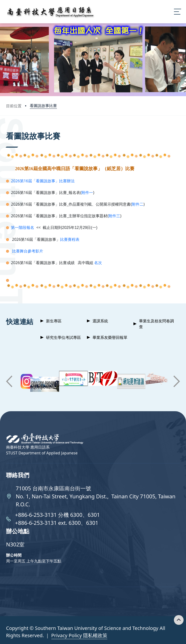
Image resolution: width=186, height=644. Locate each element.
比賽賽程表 (70, 239)
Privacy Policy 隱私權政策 (79, 635)
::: (7, 129)
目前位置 (14, 106)
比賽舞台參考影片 (28, 251)
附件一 (87, 192)
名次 (98, 263)
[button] (9, 381)
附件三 (114, 216)
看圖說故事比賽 (43, 106)
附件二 (138, 204)
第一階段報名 (22, 227)
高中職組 (86, 263)
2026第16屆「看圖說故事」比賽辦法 (43, 181)
